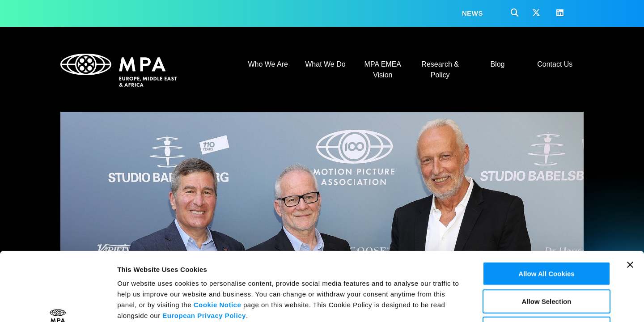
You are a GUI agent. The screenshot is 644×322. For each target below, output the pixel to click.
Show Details (470, 304)
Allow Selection (547, 237)
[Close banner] (630, 206)
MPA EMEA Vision (383, 70)
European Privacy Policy (204, 251)
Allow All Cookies (546, 209)
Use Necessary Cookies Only (547, 264)
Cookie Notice (218, 240)
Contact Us (555, 64)
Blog (497, 64)
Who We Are (268, 64)
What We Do (325, 64)
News (472, 13)
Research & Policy (440, 70)
